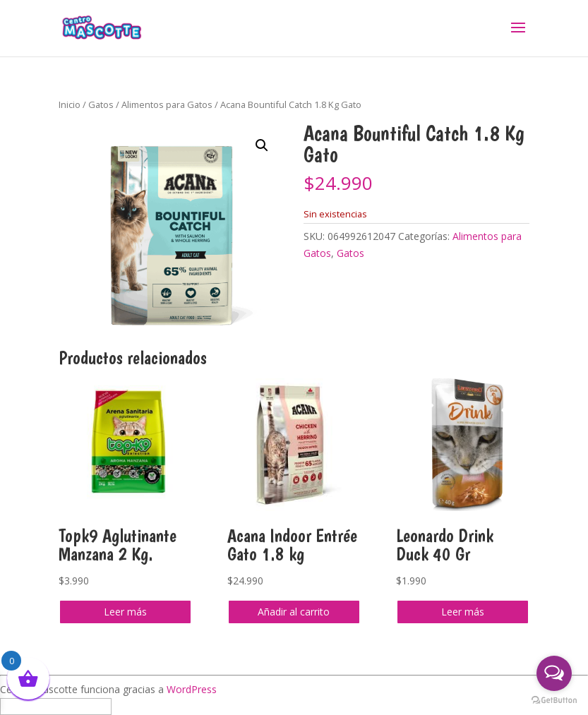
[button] (262, 145)
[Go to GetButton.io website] (554, 701)
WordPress (192, 689)
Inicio (70, 104)
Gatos (101, 104)
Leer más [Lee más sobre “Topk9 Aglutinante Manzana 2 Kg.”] (125, 612)
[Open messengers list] (554, 673)
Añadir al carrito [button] (294, 612)
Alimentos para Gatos (167, 104)
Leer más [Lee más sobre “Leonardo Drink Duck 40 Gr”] (463, 612)
